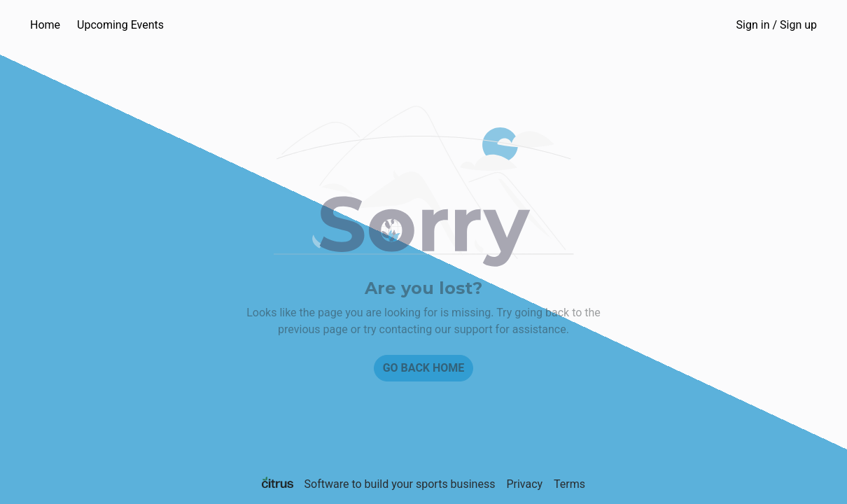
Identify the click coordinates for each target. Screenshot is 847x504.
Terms (569, 484)
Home (45, 25)
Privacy (524, 484)
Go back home (424, 368)
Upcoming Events (120, 25)
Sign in (777, 25)
